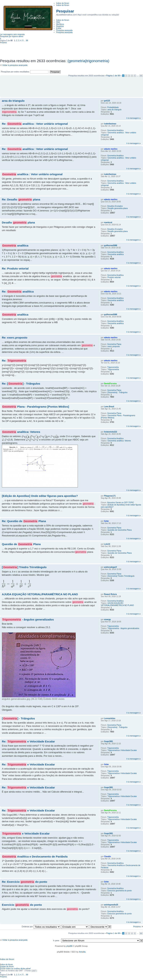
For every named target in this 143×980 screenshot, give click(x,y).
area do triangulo (13, 101)
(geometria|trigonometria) (88, 61)
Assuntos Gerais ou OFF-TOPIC (121, 503)
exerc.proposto (114, 346)
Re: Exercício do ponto (24, 882)
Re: (14, 361)
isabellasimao (110, 124)
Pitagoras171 (110, 496)
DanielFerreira (110, 384)
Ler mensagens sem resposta (12, 34)
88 (27, 41)
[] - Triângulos (18, 718)
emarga (107, 619)
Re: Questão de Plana (24, 521)
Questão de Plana (21, 544)
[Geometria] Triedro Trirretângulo (121, 576)
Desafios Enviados (115, 206)
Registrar (60, 26)
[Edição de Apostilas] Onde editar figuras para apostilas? (40, 496)
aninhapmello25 (111, 905)
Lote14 (107, 544)
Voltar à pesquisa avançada (15, 65)
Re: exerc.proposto (15, 338)
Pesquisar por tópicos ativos (12, 36)
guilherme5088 (111, 245)
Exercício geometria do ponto (120, 891)
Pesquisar (65, 11)
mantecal (108, 222)
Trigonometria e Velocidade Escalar (122, 750)
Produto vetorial (114, 277)
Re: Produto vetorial (15, 268)
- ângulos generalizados (28, 620)
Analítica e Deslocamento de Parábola (35, 857)
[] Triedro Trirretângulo (24, 567)
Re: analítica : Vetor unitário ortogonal (35, 124)
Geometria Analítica (115, 130)
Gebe (106, 521)
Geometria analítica (116, 254)
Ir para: (56, 940)
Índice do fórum (63, 5)
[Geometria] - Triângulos (117, 392)
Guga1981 (109, 741)
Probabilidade (113, 107)
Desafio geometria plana (117, 208)
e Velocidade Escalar (26, 834)
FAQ (58, 22)
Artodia (82, 952)
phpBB (69, 946)
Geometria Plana (114, 344)
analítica (15, 246)
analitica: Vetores (21, 432)
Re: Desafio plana (21, 200)
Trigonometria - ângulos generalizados (123, 628)
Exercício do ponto (22, 905)
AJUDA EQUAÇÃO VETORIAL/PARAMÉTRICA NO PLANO (40, 594)
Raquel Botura (110, 594)
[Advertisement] (71, 50)
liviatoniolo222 (111, 432)
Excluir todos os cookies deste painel (15, 969)
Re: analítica (18, 292)
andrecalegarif (110, 567)
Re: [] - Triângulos (21, 384)
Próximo (3, 43)
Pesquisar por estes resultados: (25, 72)
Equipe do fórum (7, 967)
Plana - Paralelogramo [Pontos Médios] (35, 407)
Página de (113, 76)
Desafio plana (18, 223)
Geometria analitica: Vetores (119, 441)
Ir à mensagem (133, 118)
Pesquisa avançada (64, 32)
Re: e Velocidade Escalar (28, 741)
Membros (60, 24)
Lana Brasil (109, 407)
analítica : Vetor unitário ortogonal (32, 174)
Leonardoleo (110, 718)
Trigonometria (113, 367)
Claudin (108, 856)
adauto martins (111, 149)
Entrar (59, 28)
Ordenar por (27, 927)
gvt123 (107, 101)
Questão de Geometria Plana (120, 530)
